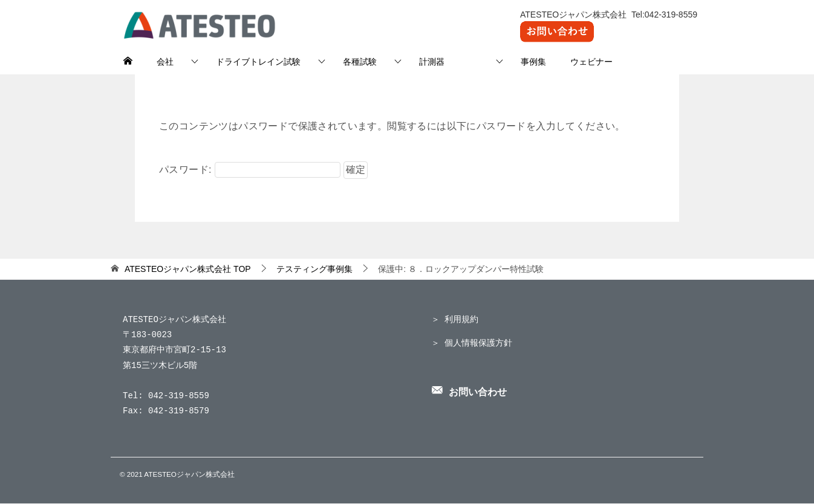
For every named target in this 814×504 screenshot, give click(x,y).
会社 (165, 62)
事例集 (533, 62)
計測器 (449, 62)
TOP (188, 269)
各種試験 (360, 62)
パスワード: (250, 170)
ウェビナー (591, 62)
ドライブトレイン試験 (258, 62)
